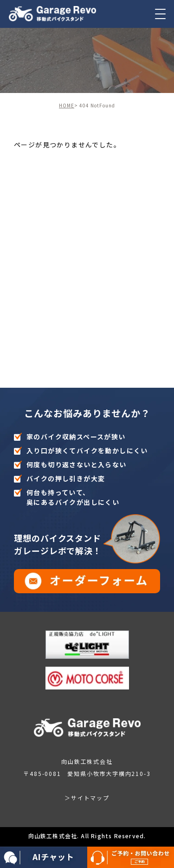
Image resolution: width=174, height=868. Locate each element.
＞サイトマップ (87, 798)
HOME (67, 105)
